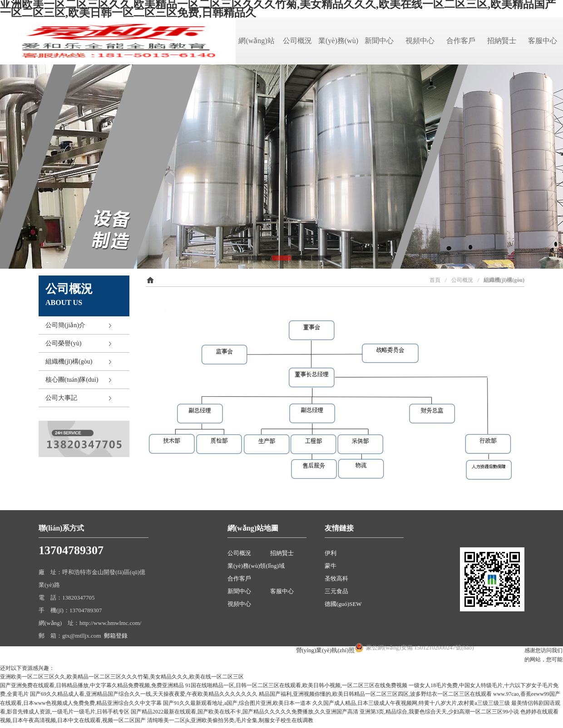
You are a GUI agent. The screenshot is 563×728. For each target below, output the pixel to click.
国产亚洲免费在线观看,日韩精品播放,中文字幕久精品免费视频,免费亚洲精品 (92, 685)
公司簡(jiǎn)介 (65, 325)
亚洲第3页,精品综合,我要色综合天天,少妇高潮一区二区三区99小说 (439, 712)
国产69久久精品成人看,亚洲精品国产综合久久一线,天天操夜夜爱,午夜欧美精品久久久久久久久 (144, 694)
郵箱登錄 (116, 636)
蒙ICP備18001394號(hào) (263, 650)
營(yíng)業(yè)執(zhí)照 (325, 650)
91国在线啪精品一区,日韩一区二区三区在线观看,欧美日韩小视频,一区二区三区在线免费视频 (296, 685)
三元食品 (336, 591)
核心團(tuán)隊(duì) (72, 380)
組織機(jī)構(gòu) (69, 362)
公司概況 (297, 41)
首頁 (435, 280)
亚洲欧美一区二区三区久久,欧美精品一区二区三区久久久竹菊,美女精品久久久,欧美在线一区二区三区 (122, 677)
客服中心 (543, 41)
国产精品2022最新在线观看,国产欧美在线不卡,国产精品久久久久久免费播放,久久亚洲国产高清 (244, 712)
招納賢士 (502, 41)
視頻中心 (420, 41)
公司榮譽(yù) (63, 343)
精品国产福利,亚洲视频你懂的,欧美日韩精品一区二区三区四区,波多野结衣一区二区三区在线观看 (375, 694)
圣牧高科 (336, 578)
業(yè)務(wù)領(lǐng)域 (256, 566)
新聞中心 (379, 41)
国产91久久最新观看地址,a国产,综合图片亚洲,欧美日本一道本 (237, 703)
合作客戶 (461, 41)
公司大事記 (61, 398)
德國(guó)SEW (343, 604)
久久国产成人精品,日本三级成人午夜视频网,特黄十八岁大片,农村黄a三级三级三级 (411, 703)
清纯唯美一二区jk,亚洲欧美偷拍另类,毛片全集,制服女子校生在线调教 (230, 720)
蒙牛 (331, 566)
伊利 (331, 553)
